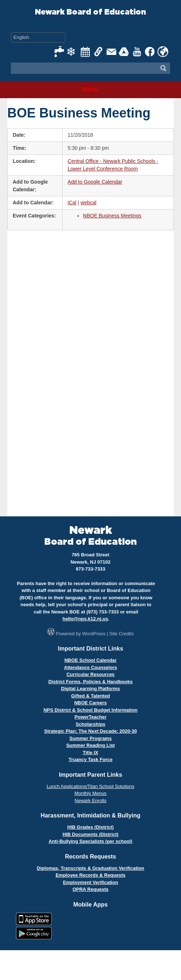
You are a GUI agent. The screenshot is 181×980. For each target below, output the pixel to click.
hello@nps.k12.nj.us (85, 619)
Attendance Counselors (90, 667)
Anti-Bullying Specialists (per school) (90, 841)
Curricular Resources (90, 674)
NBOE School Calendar (90, 660)
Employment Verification (90, 882)
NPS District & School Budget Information (91, 710)
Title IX (90, 753)
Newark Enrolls (90, 801)
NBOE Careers (90, 703)
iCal (72, 203)
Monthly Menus (90, 793)
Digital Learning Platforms (90, 689)
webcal (89, 203)
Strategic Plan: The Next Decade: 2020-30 (90, 731)
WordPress (94, 634)
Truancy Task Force (90, 759)
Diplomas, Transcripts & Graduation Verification (90, 868)
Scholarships (90, 724)
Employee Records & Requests (90, 875)
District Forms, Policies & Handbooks (90, 682)
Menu (90, 89)
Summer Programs (90, 738)
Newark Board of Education (90, 12)
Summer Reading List (90, 745)
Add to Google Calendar (95, 182)
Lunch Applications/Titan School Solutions (91, 786)
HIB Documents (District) (90, 834)
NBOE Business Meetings (112, 216)
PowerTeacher (90, 717)
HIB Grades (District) (90, 827)
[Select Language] (38, 37)
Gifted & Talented (91, 696)
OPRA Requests (90, 889)
